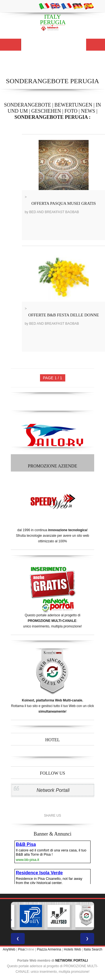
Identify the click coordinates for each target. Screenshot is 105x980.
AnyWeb (9, 949)
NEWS (88, 111)
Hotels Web (72, 949)
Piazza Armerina (49, 949)
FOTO (71, 111)
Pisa (21, 949)
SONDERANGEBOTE (27, 105)
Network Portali (53, 790)
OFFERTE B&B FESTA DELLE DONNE (64, 315)
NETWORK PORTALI (72, 961)
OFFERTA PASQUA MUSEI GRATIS (64, 203)
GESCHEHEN (46, 111)
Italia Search (93, 949)
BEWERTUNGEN (73, 105)
